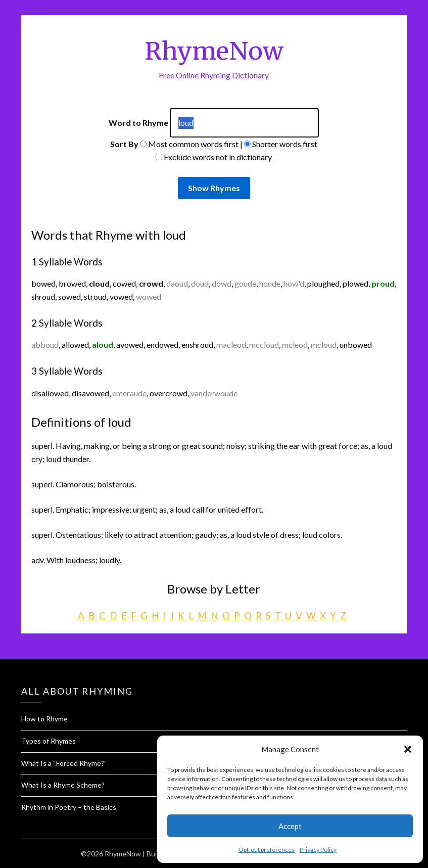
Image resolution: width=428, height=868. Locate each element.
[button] (408, 749)
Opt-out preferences (267, 850)
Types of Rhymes (49, 741)
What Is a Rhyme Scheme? (63, 785)
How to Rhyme (44, 719)
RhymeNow (214, 51)
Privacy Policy (318, 850)
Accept (290, 826)
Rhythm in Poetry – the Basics (69, 807)
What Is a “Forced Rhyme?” (64, 763)
